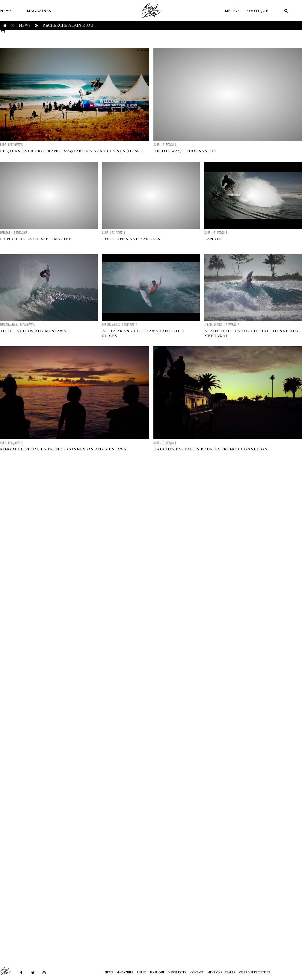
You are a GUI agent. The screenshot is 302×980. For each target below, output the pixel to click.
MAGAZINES (39, 11)
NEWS (6, 11)
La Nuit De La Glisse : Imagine (36, 239)
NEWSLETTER (178, 972)
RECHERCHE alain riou (68, 25)
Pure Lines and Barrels (131, 239)
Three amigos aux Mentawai (34, 331)
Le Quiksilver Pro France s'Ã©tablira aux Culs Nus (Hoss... (72, 151)
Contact (197, 972)
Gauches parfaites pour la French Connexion (210, 449)
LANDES (213, 239)
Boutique (257, 11)
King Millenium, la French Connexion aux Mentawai (64, 449)
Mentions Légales (221, 972)
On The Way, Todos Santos (185, 151)
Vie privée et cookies (254, 972)
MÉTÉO (232, 11)
